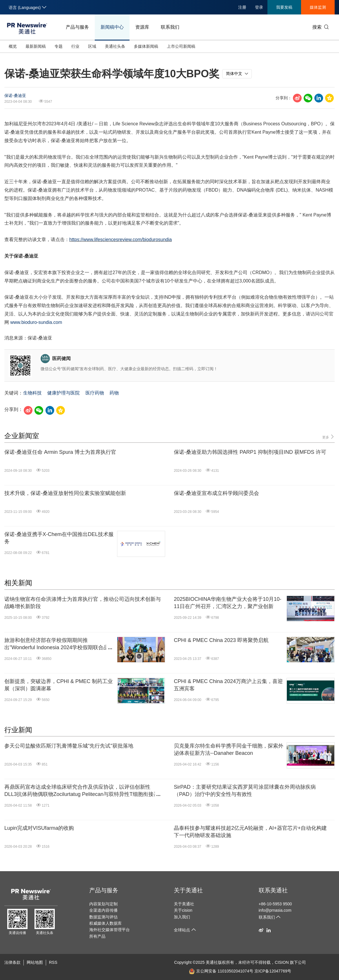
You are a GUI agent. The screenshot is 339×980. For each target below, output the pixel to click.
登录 (259, 7)
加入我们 (182, 917)
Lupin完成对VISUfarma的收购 (39, 828)
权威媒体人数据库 (105, 923)
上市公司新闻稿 (181, 46)
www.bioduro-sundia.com (36, 322)
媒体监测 (318, 7)
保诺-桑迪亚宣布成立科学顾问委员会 (216, 493)
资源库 (142, 27)
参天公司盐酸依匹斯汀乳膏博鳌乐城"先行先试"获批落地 (69, 746)
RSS (53, 962)
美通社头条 (115, 46)
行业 (75, 46)
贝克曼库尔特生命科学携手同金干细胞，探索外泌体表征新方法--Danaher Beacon (229, 749)
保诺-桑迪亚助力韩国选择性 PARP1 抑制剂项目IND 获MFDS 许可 (250, 452)
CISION (282, 962)
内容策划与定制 (103, 904)
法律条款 (12, 962)
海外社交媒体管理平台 (110, 930)
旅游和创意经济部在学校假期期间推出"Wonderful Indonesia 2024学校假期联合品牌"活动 (57, 644)
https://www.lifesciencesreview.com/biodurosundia (121, 240)
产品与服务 (77, 27)
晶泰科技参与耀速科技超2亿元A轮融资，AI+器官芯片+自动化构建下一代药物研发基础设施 (250, 832)
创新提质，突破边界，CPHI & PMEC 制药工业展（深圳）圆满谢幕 (59, 685)
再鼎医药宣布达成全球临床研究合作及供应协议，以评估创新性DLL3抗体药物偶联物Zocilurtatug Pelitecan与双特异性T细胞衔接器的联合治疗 (82, 791)
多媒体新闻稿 (146, 46)
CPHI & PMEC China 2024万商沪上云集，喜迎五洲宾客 (228, 685)
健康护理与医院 (63, 393)
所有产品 (97, 936)
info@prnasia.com (275, 910)
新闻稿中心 (112, 27)
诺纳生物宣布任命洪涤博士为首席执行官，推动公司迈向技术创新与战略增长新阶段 (83, 603)
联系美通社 (273, 890)
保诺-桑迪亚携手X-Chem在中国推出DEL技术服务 (59, 538)
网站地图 (35, 962)
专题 (59, 46)
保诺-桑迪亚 (15, 96)
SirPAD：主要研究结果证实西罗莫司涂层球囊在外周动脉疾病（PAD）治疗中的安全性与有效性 (245, 791)
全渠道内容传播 (103, 910)
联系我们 (170, 27)
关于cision (183, 910)
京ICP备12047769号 (273, 971)
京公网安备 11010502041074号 (221, 971)
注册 (242, 7)
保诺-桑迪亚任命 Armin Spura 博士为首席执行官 (60, 452)
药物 (114, 393)
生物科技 (32, 393)
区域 (92, 46)
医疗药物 (95, 393)
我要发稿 (284, 7)
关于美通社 (188, 890)
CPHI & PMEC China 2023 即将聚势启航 (221, 640)
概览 (13, 46)
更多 (328, 437)
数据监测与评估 (103, 917)
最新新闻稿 (36, 46)
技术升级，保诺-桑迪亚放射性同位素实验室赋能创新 (65, 493)
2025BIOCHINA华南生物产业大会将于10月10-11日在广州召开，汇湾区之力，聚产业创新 (228, 603)
